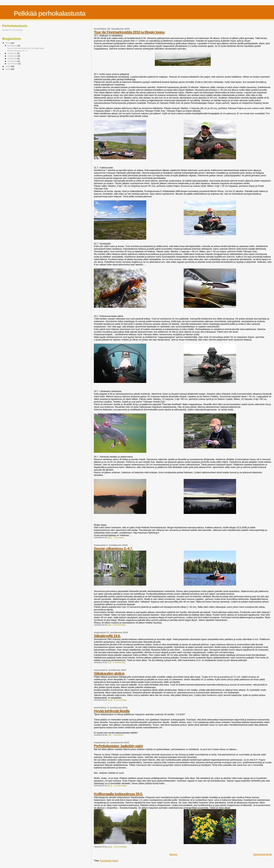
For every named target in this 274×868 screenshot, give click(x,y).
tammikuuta (13, 64)
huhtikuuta (12, 59)
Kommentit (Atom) (109, 861)
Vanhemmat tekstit (262, 854)
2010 (8, 43)
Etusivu (173, 854)
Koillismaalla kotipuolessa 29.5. (118, 794)
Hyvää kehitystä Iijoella (112, 711)
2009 (8, 66)
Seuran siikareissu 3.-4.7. (113, 548)
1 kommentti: (119, 538)
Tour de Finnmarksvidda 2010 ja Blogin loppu (129, 32)
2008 (8, 69)
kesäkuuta (12, 53)
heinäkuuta (13, 46)
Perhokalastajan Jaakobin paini (118, 746)
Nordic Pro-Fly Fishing (12, 30)
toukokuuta (13, 56)
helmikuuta (13, 61)
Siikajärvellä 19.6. (107, 636)
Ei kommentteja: (120, 625)
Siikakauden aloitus (109, 673)
